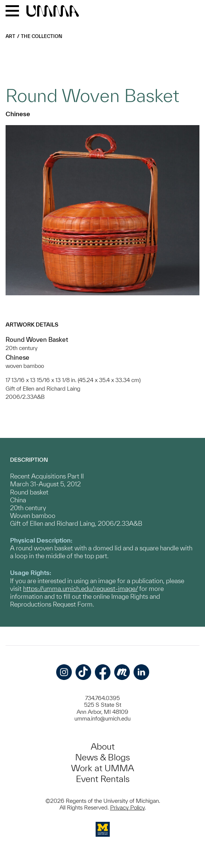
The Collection (41, 36)
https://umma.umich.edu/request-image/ (80, 589)
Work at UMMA (102, 768)
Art (10, 36)
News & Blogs (102, 757)
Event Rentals (103, 779)
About (103, 746)
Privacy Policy (127, 807)
